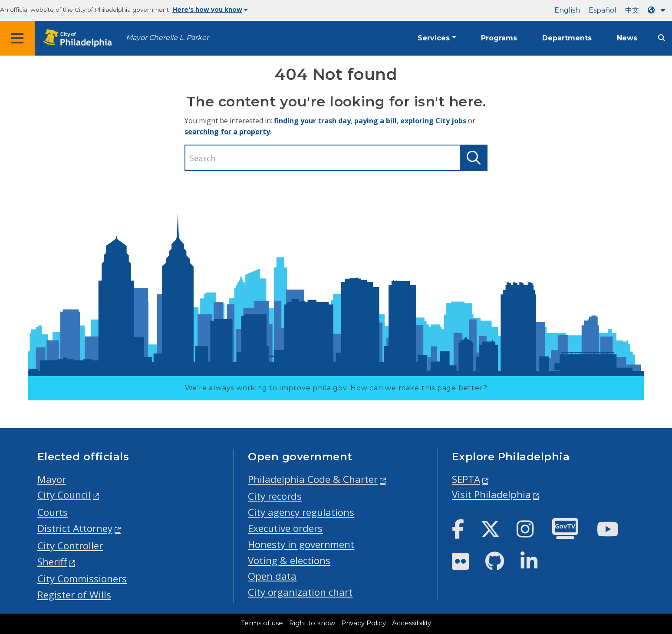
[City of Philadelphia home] (80, 38)
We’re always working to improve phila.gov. (336, 388)
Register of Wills (74, 595)
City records (275, 496)
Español (603, 10)
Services (434, 38)
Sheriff (52, 562)
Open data (272, 576)
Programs (499, 38)
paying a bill (376, 121)
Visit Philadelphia (491, 494)
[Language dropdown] (658, 10)
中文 (632, 10)
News (627, 38)
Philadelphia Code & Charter (313, 479)
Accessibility (412, 623)
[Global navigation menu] (17, 38)
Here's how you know (210, 10)
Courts (53, 512)
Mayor (52, 479)
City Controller (70, 546)
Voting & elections (289, 560)
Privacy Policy (364, 623)
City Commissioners (82, 579)
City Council (64, 495)
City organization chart (300, 592)
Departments (567, 38)
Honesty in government (301, 544)
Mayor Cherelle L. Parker (167, 38)
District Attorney (75, 528)
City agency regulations (301, 512)
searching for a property (227, 132)
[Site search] (662, 38)
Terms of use (262, 623)
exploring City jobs (433, 121)
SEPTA (466, 479)
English (567, 10)
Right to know (312, 623)
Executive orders (285, 528)
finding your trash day (312, 121)
